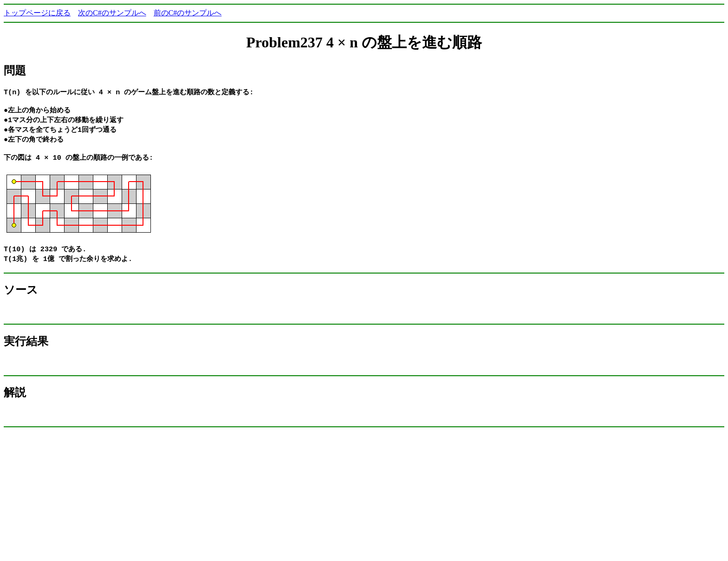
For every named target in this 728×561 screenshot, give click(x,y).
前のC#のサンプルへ (188, 13)
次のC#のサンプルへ (112, 13)
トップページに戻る (37, 13)
